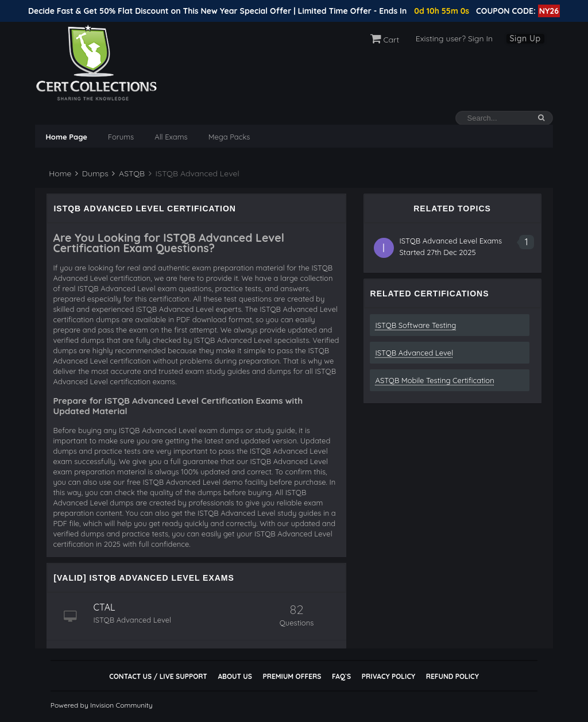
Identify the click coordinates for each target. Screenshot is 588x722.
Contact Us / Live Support (158, 676)
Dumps (92, 173)
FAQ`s (341, 676)
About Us (235, 676)
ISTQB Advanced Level (415, 353)
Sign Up (525, 38)
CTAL (104, 607)
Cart (385, 40)
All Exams (171, 137)
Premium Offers (292, 676)
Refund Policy (452, 676)
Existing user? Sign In (454, 38)
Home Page (66, 137)
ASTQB (128, 173)
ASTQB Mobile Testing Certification (435, 380)
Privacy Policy (388, 676)
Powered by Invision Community (102, 705)
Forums (121, 137)
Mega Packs (229, 137)
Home (59, 173)
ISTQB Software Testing (416, 325)
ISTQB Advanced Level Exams (451, 241)
